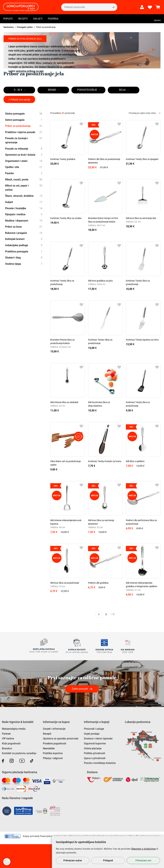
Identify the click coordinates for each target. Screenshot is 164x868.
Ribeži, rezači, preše (24, 180)
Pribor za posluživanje (24, 126)
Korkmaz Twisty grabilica (63, 159)
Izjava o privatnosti (95, 758)
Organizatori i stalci (24, 161)
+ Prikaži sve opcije (19, 100)
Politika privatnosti (94, 753)
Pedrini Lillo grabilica (98, 583)
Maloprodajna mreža (14, 728)
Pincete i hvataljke (24, 208)
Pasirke (24, 173)
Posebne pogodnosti (55, 743)
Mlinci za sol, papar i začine (24, 187)
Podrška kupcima (53, 753)
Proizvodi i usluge (94, 728)
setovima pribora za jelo (30, 71)
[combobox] (145, 113)
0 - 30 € (18, 90)
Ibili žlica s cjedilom (135, 461)
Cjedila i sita (24, 167)
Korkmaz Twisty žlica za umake (66, 218)
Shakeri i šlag (24, 258)
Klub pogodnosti (11, 743)
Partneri (6, 733)
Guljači (24, 202)
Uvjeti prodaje (92, 733)
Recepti (24, 19)
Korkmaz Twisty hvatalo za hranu (105, 461)
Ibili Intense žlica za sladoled (64, 402)
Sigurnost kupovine (95, 743)
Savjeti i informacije (54, 728)
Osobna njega (24, 264)
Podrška (55, 19)
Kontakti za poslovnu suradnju (19, 753)
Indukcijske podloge (24, 245)
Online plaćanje (93, 748)
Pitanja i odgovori (53, 758)
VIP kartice (8, 738)
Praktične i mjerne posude (24, 132)
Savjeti (39, 19)
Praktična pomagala (24, 252)
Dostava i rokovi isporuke (98, 738)
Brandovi (7, 748)
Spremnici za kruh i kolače (24, 155)
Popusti (8, 19)
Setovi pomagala (24, 120)
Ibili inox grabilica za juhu (100, 281)
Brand (52, 90)
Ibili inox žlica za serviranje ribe (141, 218)
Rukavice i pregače (24, 233)
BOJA (122, 90)
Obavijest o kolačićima (143, 849)
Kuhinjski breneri (24, 239)
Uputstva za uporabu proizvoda (61, 738)
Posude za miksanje (24, 149)
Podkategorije (87, 90)
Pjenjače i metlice (24, 214)
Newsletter (49, 748)
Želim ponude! (80, 688)
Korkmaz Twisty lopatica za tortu (142, 340)
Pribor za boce (24, 227)
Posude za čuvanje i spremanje (24, 140)
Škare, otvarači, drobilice (24, 196)
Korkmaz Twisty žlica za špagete (142, 159)
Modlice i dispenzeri (24, 221)
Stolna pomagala (24, 114)
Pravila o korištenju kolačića (100, 763)
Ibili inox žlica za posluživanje (65, 583)
